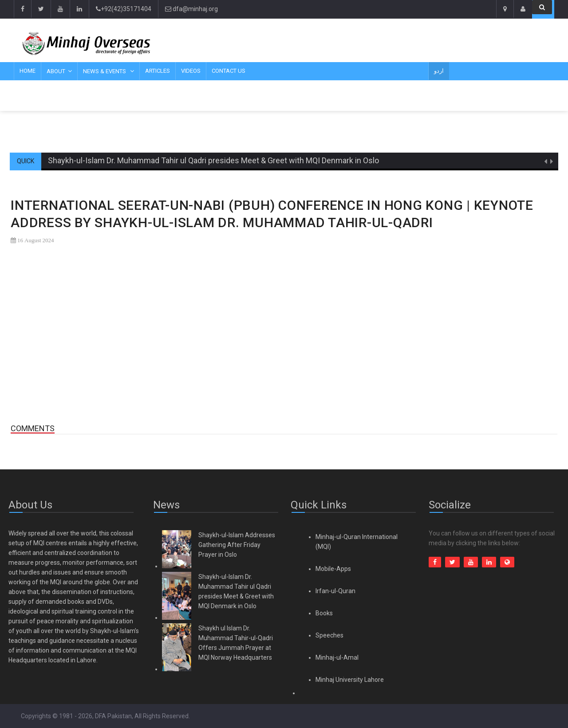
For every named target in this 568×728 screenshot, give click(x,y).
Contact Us (229, 71)
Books (324, 613)
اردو (439, 71)
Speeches (329, 635)
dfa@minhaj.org (191, 9)
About (56, 71)
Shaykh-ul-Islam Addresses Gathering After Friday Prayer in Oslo (237, 545)
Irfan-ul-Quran (335, 591)
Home (28, 71)
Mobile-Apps (333, 569)
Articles (158, 71)
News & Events (105, 71)
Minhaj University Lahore (350, 680)
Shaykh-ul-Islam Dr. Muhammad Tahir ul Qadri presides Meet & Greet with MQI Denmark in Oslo (213, 160)
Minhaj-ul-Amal (337, 657)
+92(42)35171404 (124, 9)
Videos (191, 71)
